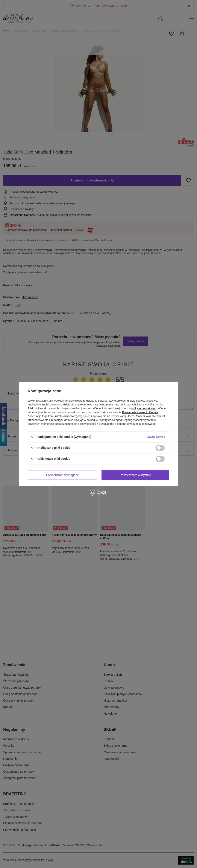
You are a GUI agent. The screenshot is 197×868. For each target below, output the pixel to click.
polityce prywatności (144, 408)
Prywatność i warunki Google (140, 412)
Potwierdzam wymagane (63, 475)
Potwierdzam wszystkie (136, 475)
